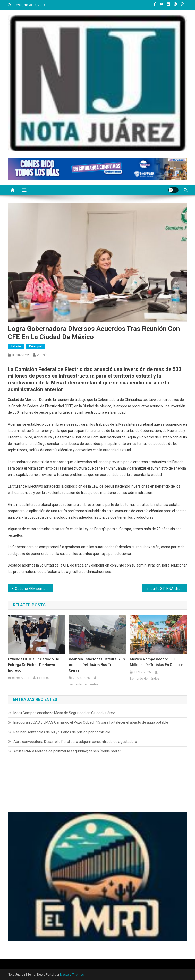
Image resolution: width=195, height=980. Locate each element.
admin (42, 355)
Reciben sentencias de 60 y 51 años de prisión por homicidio (62, 732)
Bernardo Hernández (84, 684)
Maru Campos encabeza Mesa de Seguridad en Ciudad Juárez (64, 713)
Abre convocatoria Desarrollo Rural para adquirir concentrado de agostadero (75, 742)
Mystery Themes (72, 975)
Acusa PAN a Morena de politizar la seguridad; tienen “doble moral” (67, 751)
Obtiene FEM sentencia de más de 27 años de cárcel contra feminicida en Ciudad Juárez (34, 589)
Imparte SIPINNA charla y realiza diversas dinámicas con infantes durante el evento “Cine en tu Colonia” (167, 589)
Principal (35, 346)
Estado (16, 346)
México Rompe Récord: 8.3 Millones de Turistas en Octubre (156, 662)
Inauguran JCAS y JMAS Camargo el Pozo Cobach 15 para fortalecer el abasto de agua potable (91, 722)
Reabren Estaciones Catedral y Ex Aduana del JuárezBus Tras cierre (97, 665)
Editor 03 (43, 678)
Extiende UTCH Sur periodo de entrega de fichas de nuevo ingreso (33, 665)
